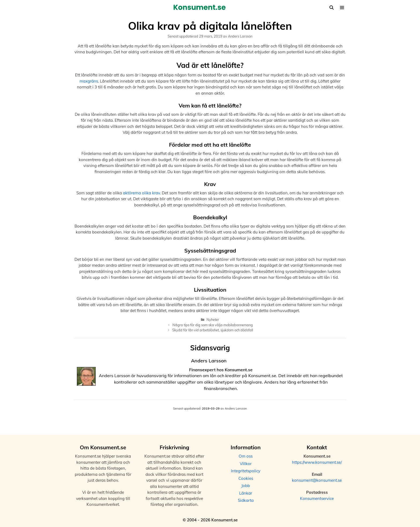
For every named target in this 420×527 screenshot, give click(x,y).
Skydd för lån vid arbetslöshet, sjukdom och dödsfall (213, 330)
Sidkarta (246, 500)
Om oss (246, 456)
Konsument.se (239, 370)
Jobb (246, 486)
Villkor (246, 464)
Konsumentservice (317, 498)
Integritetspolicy (246, 471)
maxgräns (89, 81)
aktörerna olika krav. (142, 193)
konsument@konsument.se (317, 480)
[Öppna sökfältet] (331, 8)
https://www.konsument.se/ (317, 462)
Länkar (246, 493)
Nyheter (213, 320)
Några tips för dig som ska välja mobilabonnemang (213, 325)
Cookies (246, 478)
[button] (342, 8)
